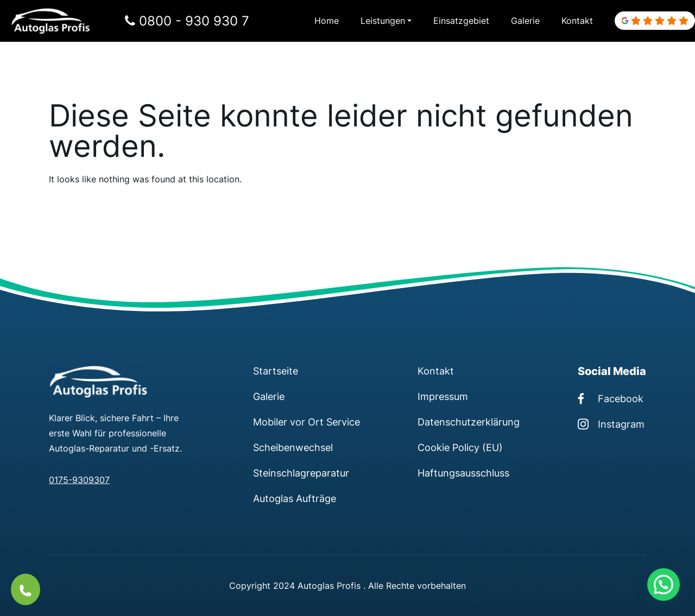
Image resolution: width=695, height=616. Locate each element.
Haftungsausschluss (463, 473)
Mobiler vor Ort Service (307, 422)
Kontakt (577, 21)
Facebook (611, 398)
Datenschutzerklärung (469, 422)
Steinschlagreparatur (301, 473)
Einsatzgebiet (461, 21)
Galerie (525, 21)
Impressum (443, 396)
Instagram (611, 424)
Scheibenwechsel (293, 447)
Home (327, 21)
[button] (664, 585)
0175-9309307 (79, 480)
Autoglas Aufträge (295, 498)
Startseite (276, 371)
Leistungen (383, 21)
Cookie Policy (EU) (460, 447)
